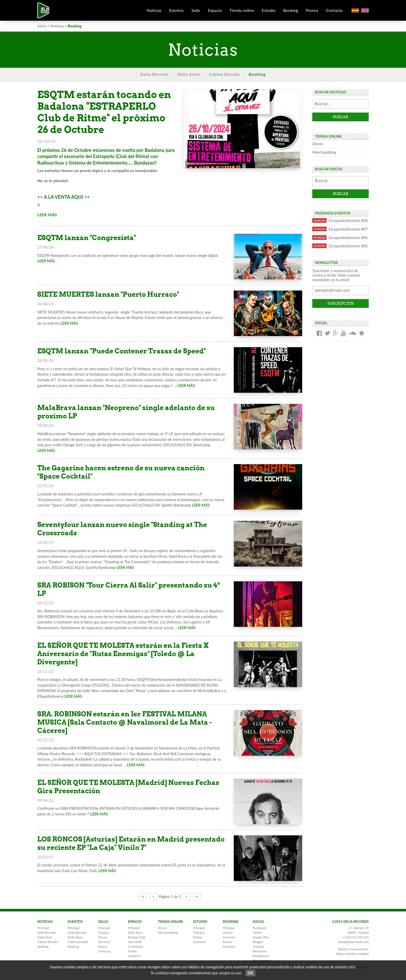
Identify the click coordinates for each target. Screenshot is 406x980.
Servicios (104, 942)
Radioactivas (51, 163)
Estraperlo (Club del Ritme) (121, 156)
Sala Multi (135, 942)
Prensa (312, 10)
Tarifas (132, 951)
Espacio (215, 10)
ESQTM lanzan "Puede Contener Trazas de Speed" (122, 351)
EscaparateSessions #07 (340, 229)
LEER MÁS (47, 215)
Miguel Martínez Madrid (352, 954)
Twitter (258, 933)
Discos (318, 144)
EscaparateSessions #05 (340, 246)
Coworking (135, 946)
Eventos (176, 10)
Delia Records (154, 74)
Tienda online (242, 10)
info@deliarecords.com (353, 942)
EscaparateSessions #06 (340, 237)
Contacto (334, 10)
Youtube (258, 946)
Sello (196, 10)
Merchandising (324, 152)
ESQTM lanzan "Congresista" (87, 238)
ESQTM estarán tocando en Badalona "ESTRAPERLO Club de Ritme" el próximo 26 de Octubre (104, 112)
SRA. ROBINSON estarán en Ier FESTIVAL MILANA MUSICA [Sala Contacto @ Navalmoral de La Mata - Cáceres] (125, 722)
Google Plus (261, 937)
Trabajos (199, 933)
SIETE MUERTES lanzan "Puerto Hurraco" (108, 294)
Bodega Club (137, 937)
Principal (43, 928)
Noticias (154, 10)
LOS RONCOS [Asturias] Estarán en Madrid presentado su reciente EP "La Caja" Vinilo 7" (131, 843)
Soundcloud (261, 956)
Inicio (42, 26)
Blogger (258, 942)
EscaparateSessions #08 (340, 220)
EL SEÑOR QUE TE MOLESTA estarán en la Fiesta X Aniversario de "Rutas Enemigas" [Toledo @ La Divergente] (123, 654)
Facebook (259, 928)
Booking (291, 10)
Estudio (269, 10)
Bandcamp (260, 951)
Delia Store (189, 74)
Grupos (103, 933)
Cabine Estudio (224, 74)
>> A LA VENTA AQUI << (64, 197)
